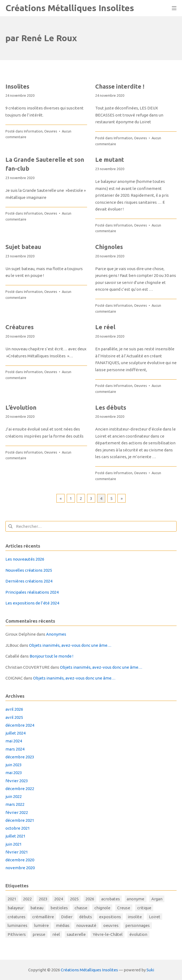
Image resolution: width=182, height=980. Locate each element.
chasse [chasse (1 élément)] (81, 908)
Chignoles (109, 247)
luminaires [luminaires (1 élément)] (17, 925)
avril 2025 (14, 717)
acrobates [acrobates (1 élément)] (111, 899)
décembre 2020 (20, 860)
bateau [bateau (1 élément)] (37, 908)
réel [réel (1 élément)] (56, 934)
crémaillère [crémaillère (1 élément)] (43, 917)
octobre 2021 (18, 828)
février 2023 (17, 781)
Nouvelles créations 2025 (29, 570)
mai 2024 (14, 741)
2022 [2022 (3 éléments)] (27, 899)
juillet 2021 (15, 836)
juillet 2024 (15, 733)
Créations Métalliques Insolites (89, 970)
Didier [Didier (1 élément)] (67, 917)
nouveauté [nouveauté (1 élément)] (86, 925)
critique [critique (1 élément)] (144, 908)
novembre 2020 (20, 868)
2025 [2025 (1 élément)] (74, 899)
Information (33, 131)
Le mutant (110, 159)
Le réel (105, 327)
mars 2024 (15, 749)
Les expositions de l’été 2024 (32, 603)
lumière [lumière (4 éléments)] (41, 925)
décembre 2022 (20, 789)
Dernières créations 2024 (29, 581)
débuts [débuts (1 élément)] (86, 917)
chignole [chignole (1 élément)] (102, 908)
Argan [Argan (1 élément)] (157, 899)
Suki (150, 970)
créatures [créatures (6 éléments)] (17, 917)
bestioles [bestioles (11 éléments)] (59, 908)
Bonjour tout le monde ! (51, 656)
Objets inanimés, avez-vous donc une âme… (70, 645)
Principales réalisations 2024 (32, 592)
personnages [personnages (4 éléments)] (138, 925)
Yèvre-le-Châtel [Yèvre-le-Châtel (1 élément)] (108, 934)
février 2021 (17, 852)
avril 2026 (14, 709)
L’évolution (21, 407)
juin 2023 (14, 765)
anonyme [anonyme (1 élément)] (135, 899)
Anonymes (56, 634)
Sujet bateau (23, 247)
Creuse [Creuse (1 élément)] (124, 908)
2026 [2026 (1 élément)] (90, 899)
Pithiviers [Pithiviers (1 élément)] (17, 934)
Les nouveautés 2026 (25, 559)
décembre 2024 (20, 725)
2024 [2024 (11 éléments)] (59, 899)
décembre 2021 (20, 820)
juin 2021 (14, 844)
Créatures (20, 327)
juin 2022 (14, 796)
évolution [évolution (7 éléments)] (138, 934)
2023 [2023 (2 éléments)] (43, 899)
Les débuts (111, 407)
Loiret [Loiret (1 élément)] (155, 917)
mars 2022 (15, 804)
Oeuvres (51, 131)
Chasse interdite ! (120, 86)
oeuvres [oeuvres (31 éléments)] (111, 925)
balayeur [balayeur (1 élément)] (16, 908)
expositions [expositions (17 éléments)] (110, 917)
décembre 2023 (20, 757)
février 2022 (17, 812)
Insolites (17, 86)
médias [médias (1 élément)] (63, 925)
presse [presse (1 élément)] (39, 934)
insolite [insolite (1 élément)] (135, 917)
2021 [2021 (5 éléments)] (12, 899)
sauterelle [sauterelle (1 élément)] (76, 934)
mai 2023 (14, 773)
